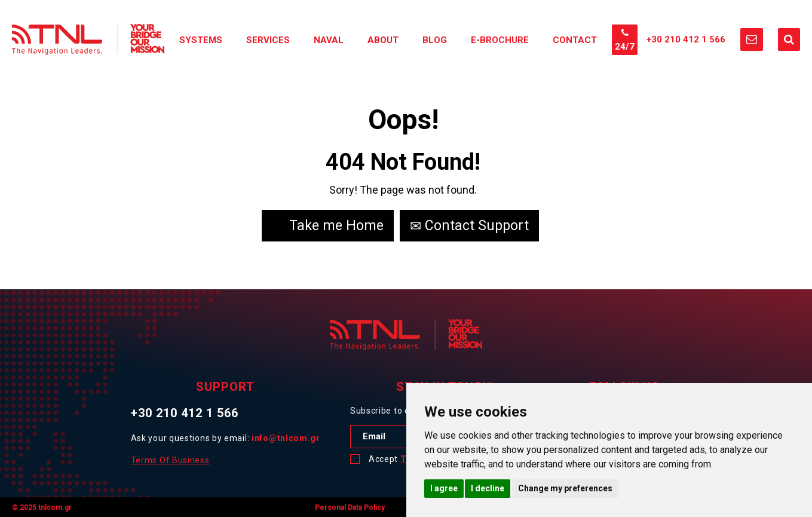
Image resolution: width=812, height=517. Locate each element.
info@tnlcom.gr (286, 438)
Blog (435, 40)
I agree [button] (444, 488)
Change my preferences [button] (565, 488)
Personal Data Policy (350, 507)
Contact (575, 40)
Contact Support (469, 225)
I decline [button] (488, 488)
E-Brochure (500, 40)
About (383, 40)
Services (268, 40)
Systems (201, 40)
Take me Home (328, 225)
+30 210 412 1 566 (686, 39)
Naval (329, 40)
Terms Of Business (170, 460)
